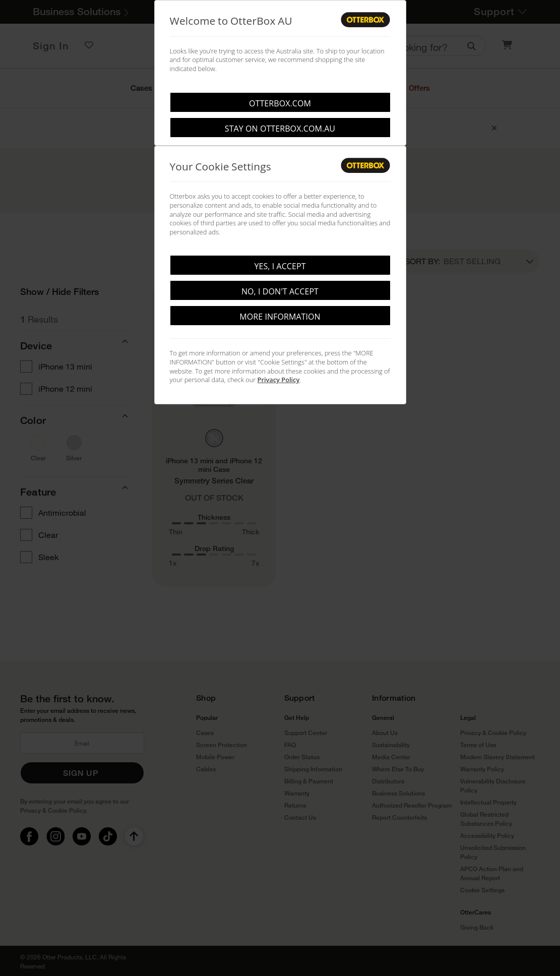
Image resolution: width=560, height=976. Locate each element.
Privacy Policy (279, 380)
